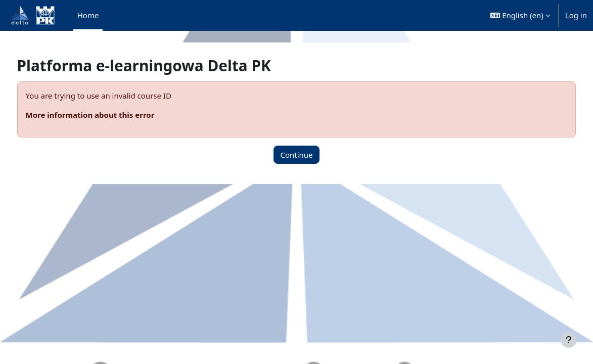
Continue (296, 155)
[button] (520, 15)
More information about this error (109, 115)
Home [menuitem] (88, 15)
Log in (576, 15)
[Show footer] (569, 340)
